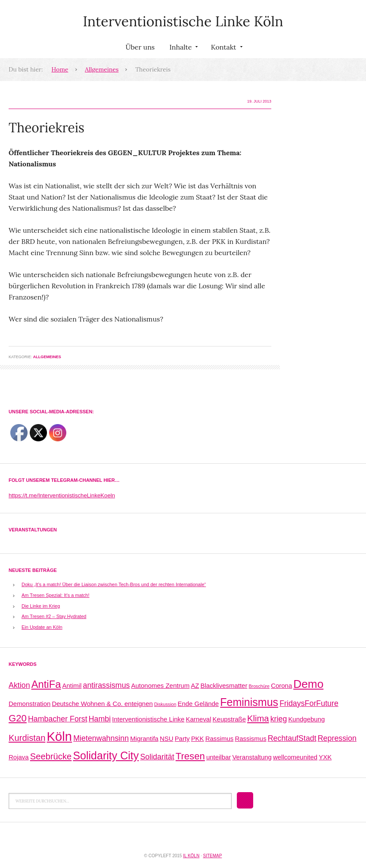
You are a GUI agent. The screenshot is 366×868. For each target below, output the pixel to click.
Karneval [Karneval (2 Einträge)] (198, 719)
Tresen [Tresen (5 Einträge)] (190, 756)
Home (60, 69)
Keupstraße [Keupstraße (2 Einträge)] (229, 719)
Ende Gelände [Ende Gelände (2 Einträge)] (198, 704)
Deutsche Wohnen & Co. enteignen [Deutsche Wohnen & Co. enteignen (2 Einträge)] (102, 704)
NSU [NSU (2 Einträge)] (167, 738)
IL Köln (191, 856)
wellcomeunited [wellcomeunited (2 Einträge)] (295, 757)
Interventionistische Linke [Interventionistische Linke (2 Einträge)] (148, 719)
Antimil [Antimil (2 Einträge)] (72, 685)
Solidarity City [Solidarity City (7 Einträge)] (106, 756)
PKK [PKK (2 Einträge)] (198, 738)
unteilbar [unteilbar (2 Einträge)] (219, 757)
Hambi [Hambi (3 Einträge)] (100, 719)
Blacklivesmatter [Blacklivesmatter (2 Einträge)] (224, 685)
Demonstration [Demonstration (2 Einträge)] (29, 704)
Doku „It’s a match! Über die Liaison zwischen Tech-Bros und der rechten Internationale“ (114, 584)
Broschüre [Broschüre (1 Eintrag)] (259, 686)
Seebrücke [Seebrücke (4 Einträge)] (51, 756)
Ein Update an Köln (42, 627)
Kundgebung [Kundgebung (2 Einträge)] (306, 719)
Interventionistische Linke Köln (183, 21)
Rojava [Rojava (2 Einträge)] (19, 757)
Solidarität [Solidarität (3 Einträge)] (157, 757)
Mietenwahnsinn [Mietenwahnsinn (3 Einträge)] (101, 738)
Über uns (140, 47)
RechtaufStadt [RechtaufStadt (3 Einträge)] (292, 738)
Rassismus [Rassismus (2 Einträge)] (250, 738)
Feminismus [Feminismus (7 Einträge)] (249, 702)
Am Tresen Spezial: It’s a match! (56, 595)
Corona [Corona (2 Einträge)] (281, 685)
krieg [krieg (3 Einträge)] (279, 719)
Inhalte (183, 49)
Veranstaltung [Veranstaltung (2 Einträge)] (252, 757)
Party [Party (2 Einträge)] (182, 738)
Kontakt (226, 49)
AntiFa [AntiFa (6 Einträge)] (46, 684)
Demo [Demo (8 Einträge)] (308, 684)
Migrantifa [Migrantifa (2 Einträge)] (144, 738)
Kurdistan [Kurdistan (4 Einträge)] (27, 738)
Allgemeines (102, 69)
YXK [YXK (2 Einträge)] (325, 757)
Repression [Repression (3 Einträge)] (337, 738)
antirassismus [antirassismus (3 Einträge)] (107, 685)
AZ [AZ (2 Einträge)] (195, 685)
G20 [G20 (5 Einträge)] (18, 718)
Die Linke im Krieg (41, 606)
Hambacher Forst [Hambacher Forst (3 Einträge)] (58, 719)
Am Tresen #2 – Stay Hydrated (54, 616)
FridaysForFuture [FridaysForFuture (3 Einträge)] (309, 703)
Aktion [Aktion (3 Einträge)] (19, 685)
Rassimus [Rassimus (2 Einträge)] (220, 738)
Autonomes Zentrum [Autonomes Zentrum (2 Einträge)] (161, 685)
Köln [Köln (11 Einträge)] (59, 736)
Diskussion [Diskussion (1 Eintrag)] (165, 704)
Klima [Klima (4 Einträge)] (258, 718)
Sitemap (212, 856)
